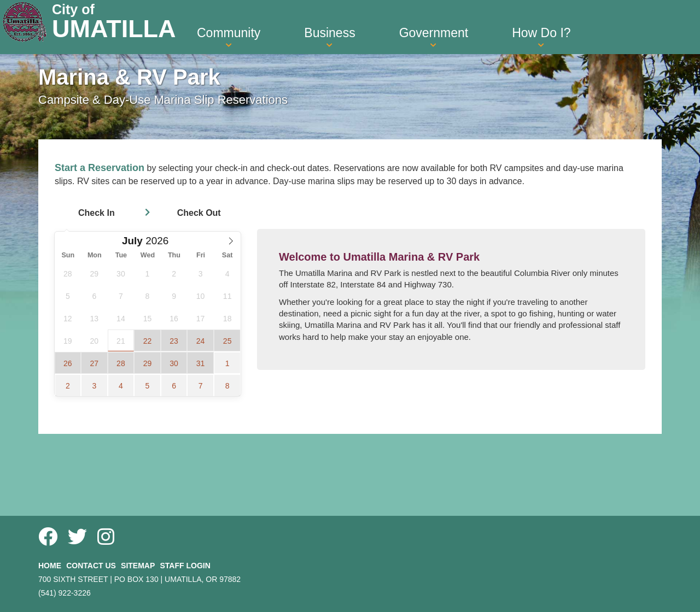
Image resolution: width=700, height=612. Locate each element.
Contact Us (91, 566)
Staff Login (185, 566)
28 (121, 363)
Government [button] (434, 37)
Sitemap (138, 566)
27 (95, 363)
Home (50, 566)
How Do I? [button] (541, 37)
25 (227, 341)
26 (68, 363)
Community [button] (229, 37)
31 (201, 363)
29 (148, 363)
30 (174, 363)
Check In (97, 213)
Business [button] (329, 37)
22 (148, 341)
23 (174, 341)
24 (201, 341)
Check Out (199, 213)
